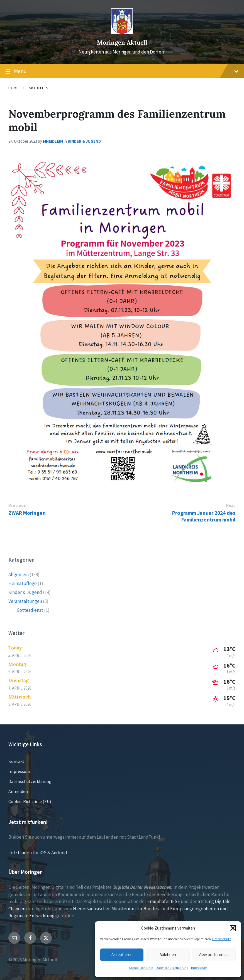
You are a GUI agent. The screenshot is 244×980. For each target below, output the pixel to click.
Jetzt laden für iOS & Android (38, 853)
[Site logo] (122, 32)
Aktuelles (38, 88)
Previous (17, 505)
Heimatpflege (23, 583)
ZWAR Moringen (27, 513)
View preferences (214, 954)
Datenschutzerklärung (172, 968)
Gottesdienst (30, 610)
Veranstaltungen (25, 601)
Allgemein (19, 574)
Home (13, 88)
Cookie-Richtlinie (141, 968)
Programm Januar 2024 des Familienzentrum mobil (204, 516)
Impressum (199, 968)
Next (231, 505)
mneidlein (53, 141)
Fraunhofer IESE (164, 901)
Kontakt (16, 761)
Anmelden (18, 791)
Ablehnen (168, 954)
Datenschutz (222, 939)
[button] (233, 928)
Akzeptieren (122, 954)
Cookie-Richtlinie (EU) (30, 801)
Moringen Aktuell (122, 43)
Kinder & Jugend (84, 141)
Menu (122, 71)
